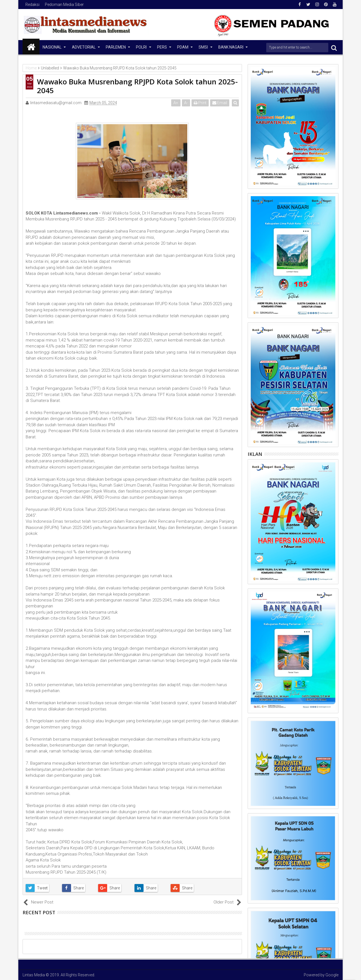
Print (201, 103)
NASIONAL (52, 47)
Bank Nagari (231, 47)
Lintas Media (34, 975)
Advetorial (84, 47)
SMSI (203, 47)
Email (220, 103)
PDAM (183, 47)
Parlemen (116, 47)
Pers (162, 47)
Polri (141, 47)
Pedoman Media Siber (64, 5)
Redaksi (32, 5)
